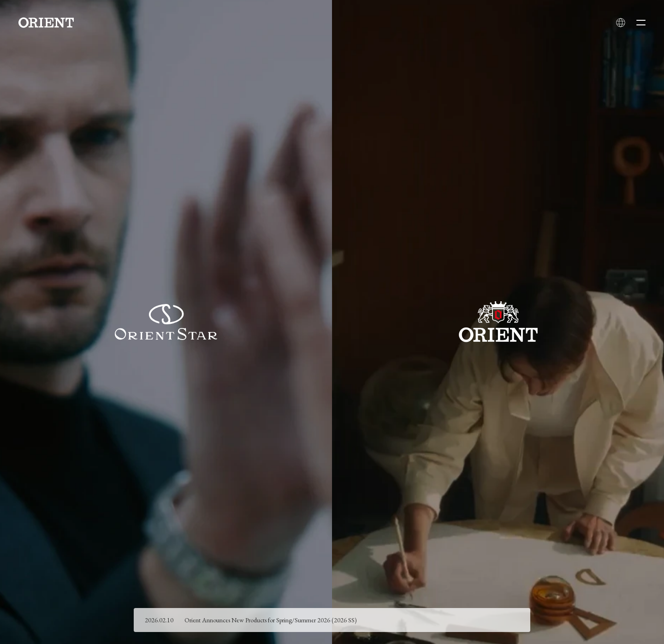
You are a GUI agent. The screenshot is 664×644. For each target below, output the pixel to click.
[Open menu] (641, 23)
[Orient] (46, 23)
